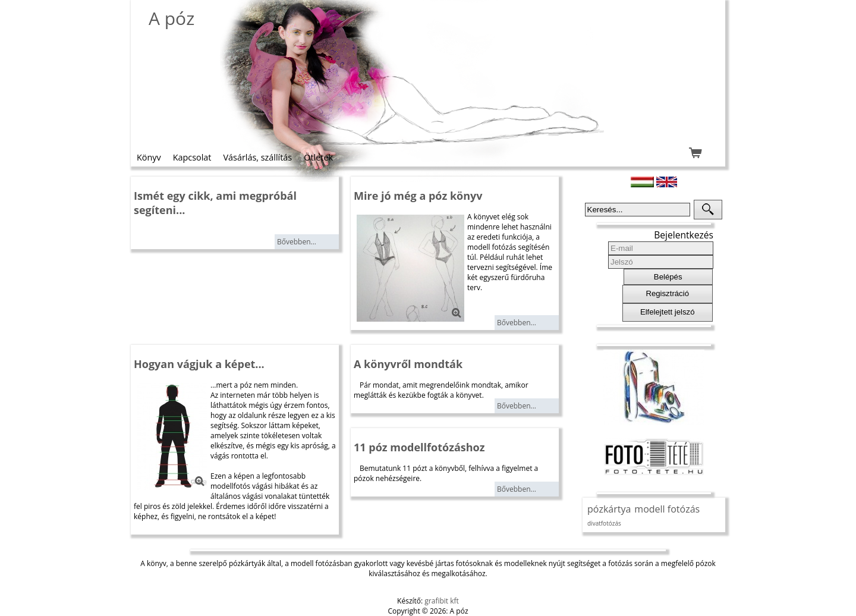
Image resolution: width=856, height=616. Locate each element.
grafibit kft (442, 601)
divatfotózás (604, 523)
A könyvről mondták (408, 364)
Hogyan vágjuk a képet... (199, 364)
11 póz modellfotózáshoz (419, 447)
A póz (171, 18)
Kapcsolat (192, 157)
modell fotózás (667, 509)
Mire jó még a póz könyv (418, 196)
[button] (708, 210)
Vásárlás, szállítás (257, 157)
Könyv (149, 157)
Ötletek (318, 157)
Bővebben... (297, 242)
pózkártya (609, 509)
